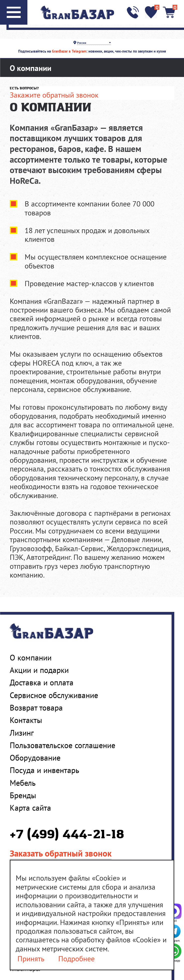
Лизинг (22, 733)
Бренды (23, 795)
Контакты (26, 720)
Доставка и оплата (42, 683)
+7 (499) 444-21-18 (67, 835)
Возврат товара (36, 708)
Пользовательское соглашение (62, 745)
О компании (31, 658)
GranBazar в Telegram (69, 51)
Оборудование (35, 758)
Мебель (23, 783)
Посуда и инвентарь (44, 770)
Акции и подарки (39, 670)
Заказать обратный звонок (61, 853)
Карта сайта (30, 808)
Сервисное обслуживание (54, 695)
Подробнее (76, 959)
